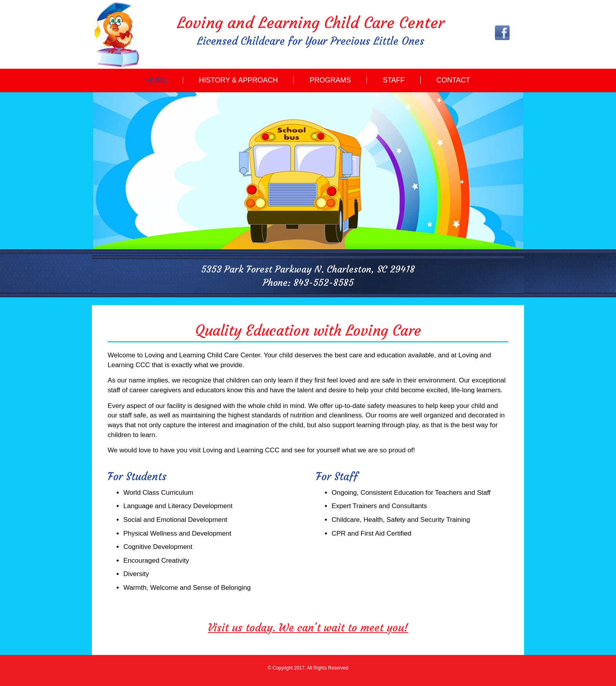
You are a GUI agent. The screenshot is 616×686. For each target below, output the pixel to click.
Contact (453, 80)
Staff (394, 80)
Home (156, 80)
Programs (330, 80)
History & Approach (238, 80)
